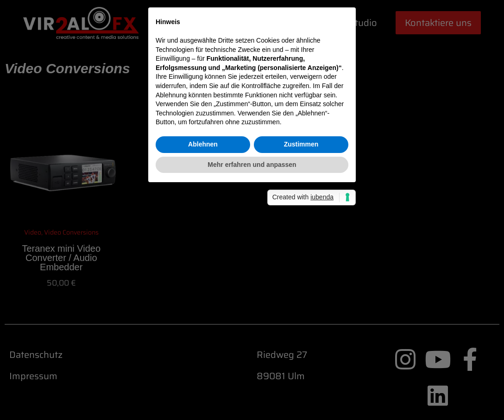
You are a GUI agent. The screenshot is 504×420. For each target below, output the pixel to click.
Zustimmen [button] (301, 259)
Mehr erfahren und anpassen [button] (252, 280)
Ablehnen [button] (203, 259)
